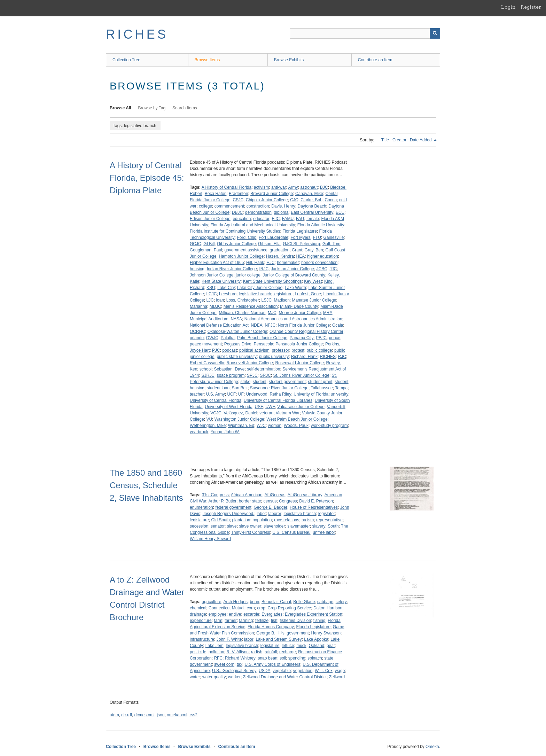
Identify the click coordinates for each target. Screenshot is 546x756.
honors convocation (319, 263)
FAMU (288, 219)
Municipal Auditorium (209, 319)
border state (250, 501)
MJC (272, 313)
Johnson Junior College (212, 275)
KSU (211, 288)
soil (283, 658)
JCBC (322, 269)
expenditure (201, 621)
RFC (218, 658)
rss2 (193, 715)
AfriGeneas (275, 495)
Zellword (337, 677)
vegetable (282, 671)
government (298, 633)
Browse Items (207, 60)
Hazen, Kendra (280, 256)
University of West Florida (228, 407)
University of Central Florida (216, 400)
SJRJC (208, 375)
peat (331, 646)
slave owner (250, 526)
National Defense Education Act (219, 325)
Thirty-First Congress (251, 532)
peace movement (206, 344)
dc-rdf (127, 715)
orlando (197, 338)
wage (340, 671)
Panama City (302, 338)
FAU (300, 219)
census (270, 501)
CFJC (238, 200)
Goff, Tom (331, 244)
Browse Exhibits (289, 60)
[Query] (365, 33)
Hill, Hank (255, 263)
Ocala (338, 325)
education (242, 219)
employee (217, 614)
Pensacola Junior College (299, 344)
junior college (248, 275)
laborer (275, 514)
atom (114, 715)
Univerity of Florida (311, 394)
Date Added (421, 140)
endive (235, 614)
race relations (287, 520)
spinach (315, 658)
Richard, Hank (304, 357)
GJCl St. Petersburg (301, 244)
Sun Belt (240, 388)
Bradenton (238, 194)
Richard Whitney (240, 658)
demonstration (258, 212)
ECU (340, 212)
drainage (198, 614)
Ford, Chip (247, 237)
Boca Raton (216, 194)
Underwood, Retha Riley (268, 394)
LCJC (211, 294)
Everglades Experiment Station (314, 614)
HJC (270, 263)
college (205, 206)
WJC (261, 426)
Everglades (272, 614)
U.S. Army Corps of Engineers (272, 664)
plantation (241, 520)
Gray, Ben (314, 250)
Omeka (432, 747)
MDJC (215, 306)
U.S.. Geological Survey (234, 671)
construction (258, 206)
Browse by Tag (152, 108)
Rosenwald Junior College (299, 363)
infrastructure (202, 639)
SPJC (252, 375)
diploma (281, 212)
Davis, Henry (283, 206)
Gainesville (334, 237)
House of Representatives (314, 507)
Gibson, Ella (269, 244)
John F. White (229, 639)
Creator (399, 140)
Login (508, 7)
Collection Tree (126, 60)
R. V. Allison (237, 652)
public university (274, 357)
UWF (270, 407)
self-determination (263, 369)
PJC (216, 350)
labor (261, 514)
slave (232, 526)
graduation (279, 250)
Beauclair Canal (276, 602)
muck (301, 646)
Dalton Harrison (328, 608)
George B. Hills (270, 633)
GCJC (196, 244)
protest (298, 350)
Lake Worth (295, 288)
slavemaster (299, 526)
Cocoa (331, 200)
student (260, 382)
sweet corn (224, 664)
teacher (197, 394)
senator (218, 526)
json (161, 715)
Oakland (317, 646)
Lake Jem (214, 646)
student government (287, 382)
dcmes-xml (145, 715)
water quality (214, 677)
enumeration (201, 507)
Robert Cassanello (207, 363)
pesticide (198, 652)
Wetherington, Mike (208, 426)
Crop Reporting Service (289, 608)
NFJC (270, 325)
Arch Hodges (236, 602)
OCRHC (197, 332)
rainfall (271, 652)
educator (261, 219)
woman (275, 426)
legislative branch (255, 294)
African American (247, 495)
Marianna (198, 306)
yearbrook (199, 432)
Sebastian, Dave (229, 369)
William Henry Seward (210, 539)
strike (245, 382)
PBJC (321, 338)
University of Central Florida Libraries (278, 400)
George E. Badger (270, 507)
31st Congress (215, 495)
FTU (317, 237)
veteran (266, 413)
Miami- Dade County (299, 306)
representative (329, 520)
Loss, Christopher (243, 300)
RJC (342, 357)
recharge (287, 652)
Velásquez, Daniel (240, 413)
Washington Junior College (239, 419)
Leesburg (228, 294)
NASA (236, 319)
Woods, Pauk (296, 426)
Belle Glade (304, 602)
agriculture (211, 602)
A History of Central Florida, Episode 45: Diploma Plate (147, 178)
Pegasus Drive (238, 344)
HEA (301, 256)
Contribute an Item (375, 60)
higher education (323, 256)
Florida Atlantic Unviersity (321, 225)
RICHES (137, 34)
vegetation (303, 671)
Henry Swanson (326, 633)
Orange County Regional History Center (306, 332)
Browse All (120, 108)
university (340, 394)
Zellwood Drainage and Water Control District (285, 677)
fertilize (262, 621)
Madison (282, 300)
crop (261, 608)
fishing (319, 621)
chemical (198, 608)
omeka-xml (177, 715)
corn (251, 608)
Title (385, 140)
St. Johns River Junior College (301, 375)
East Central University (312, 212)
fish (274, 621)
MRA (328, 313)
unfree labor (324, 532)
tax (240, 664)
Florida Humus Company (271, 627)
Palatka (228, 338)
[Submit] (435, 33)
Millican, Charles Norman (242, 313)
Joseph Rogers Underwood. (229, 514)
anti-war (279, 187)
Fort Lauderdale (274, 237)
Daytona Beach (312, 206)
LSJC (266, 300)
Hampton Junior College (241, 256)
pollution (216, 652)
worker (234, 677)
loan (220, 300)
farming (246, 621)
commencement (229, 206)
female (313, 219)
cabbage (325, 602)
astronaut (309, 187)
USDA (264, 671)
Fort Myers (301, 237)
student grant (320, 382)
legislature (283, 294)
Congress (288, 501)
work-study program (329, 426)
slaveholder (274, 526)
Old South (220, 520)
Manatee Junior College (314, 300)
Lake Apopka (316, 639)
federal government (233, 507)
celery (341, 602)
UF (241, 394)
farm (218, 621)
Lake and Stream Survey (279, 639)
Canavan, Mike (309, 194)
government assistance (246, 250)
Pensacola (263, 344)
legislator (327, 514)
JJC (333, 269)
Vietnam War (288, 413)
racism (308, 520)
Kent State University (221, 281)
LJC (210, 300)
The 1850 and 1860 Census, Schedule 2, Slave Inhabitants (146, 485)
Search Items (185, 108)
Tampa (341, 388)
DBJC (237, 212)
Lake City (226, 288)
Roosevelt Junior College (249, 363)
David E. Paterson (316, 501)
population (262, 520)
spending (297, 658)
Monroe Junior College (300, 313)
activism (261, 187)
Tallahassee (322, 388)
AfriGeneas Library (305, 495)
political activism (254, 350)
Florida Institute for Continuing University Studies (235, 231)
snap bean (267, 658)
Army (293, 187)
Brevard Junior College (272, 194)
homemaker (288, 263)
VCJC (216, 413)
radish (257, 652)
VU (209, 419)
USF (259, 407)
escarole (251, 614)
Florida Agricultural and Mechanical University (253, 225)
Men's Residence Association (251, 306)
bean (255, 602)
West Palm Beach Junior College (297, 419)
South (333, 526)
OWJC (212, 338)
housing (197, 269)
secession (199, 526)
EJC (276, 219)
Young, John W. (225, 432)
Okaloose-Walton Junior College (237, 332)
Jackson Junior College (292, 269)
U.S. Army (216, 394)
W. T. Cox (324, 671)
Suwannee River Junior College (279, 388)
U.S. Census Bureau (291, 532)
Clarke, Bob (311, 200)
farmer (231, 621)
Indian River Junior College (232, 269)
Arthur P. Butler (223, 501)
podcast (229, 350)
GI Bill (209, 244)
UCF (231, 394)
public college (319, 350)
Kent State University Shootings (272, 281)
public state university (237, 357)
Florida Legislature (300, 231)
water (195, 677)
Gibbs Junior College (236, 244)
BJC (324, 187)
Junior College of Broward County (294, 275)
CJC (294, 200)
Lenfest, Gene (308, 294)
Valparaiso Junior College (301, 407)
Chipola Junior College (267, 200)
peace (335, 338)
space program (231, 375)
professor (280, 350)
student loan (218, 388)
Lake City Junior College (260, 288)
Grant (297, 250)
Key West (313, 281)
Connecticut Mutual (227, 608)
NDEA (256, 325)
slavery (319, 526)
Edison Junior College (210, 219)
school (206, 369)
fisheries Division (295, 621)
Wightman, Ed (241, 426)
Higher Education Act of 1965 (217, 263)
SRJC (265, 375)
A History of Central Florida (227, 187)
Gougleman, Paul (206, 250)
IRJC (264, 269)
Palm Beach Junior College (262, 338)
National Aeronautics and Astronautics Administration (293, 319)
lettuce (288, 646)
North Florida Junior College (304, 325)
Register (531, 7)
